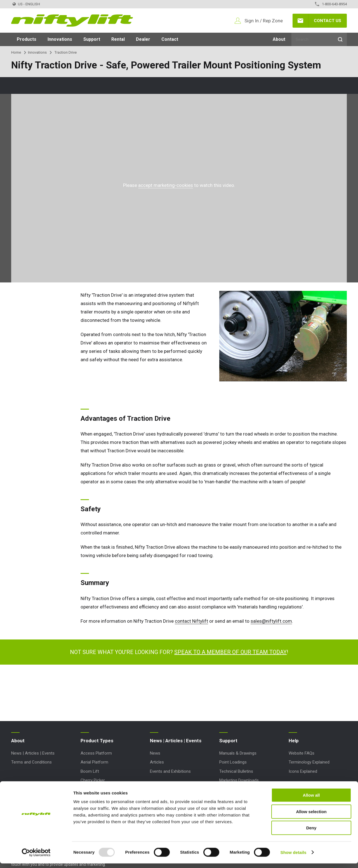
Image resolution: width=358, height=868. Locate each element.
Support (92, 39)
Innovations (60, 39)
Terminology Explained (309, 762)
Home (16, 52)
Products (27, 39)
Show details (294, 857)
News (155, 753)
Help (294, 741)
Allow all (311, 800)
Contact (170, 39)
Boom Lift (90, 771)
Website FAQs (302, 753)
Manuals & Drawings (238, 753)
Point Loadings (233, 762)
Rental (118, 39)
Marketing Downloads (239, 780)
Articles (157, 762)
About (279, 39)
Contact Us (328, 21)
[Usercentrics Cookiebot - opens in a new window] (36, 857)
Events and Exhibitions (170, 771)
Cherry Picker (93, 780)
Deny (311, 832)
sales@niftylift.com (271, 621)
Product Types (97, 741)
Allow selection (311, 816)
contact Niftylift (191, 621)
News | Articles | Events (33, 753)
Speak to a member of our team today (230, 652)
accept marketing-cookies (166, 185)
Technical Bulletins (236, 771)
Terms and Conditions (31, 762)
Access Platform (96, 753)
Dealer (143, 39)
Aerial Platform (94, 762)
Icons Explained (303, 771)
